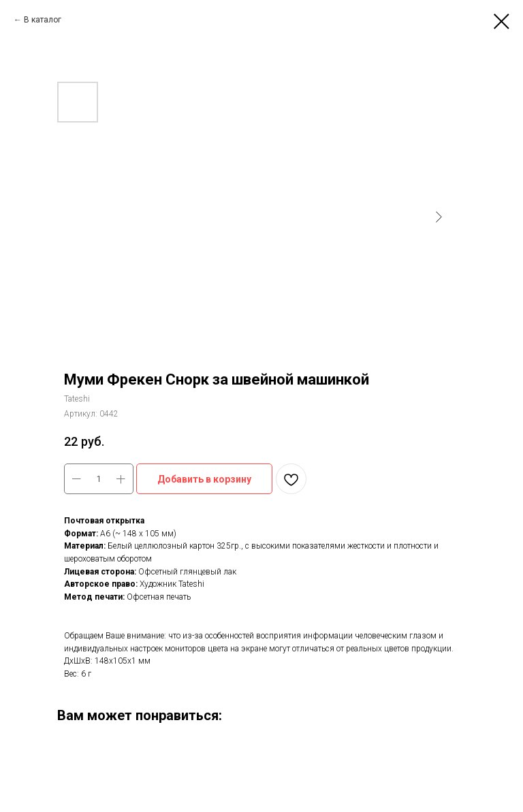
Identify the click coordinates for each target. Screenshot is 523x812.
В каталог (43, 20)
